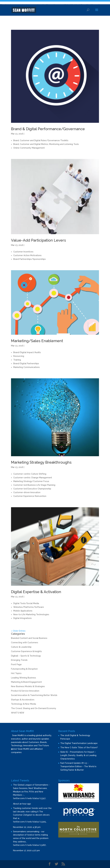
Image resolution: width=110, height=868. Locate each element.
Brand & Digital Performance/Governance (48, 129)
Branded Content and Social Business (29, 638)
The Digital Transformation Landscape (79, 743)
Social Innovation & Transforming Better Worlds (34, 695)
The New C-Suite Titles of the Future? (79, 747)
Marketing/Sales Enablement (37, 341)
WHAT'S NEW (18, 713)
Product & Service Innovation (25, 691)
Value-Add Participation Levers (38, 240)
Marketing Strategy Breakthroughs (41, 462)
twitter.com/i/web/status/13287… (30, 845)
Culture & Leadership (21, 647)
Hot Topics (16, 673)
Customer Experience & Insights (26, 651)
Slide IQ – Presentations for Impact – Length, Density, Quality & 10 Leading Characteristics (78, 755)
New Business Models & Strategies (28, 686)
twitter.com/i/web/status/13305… (30, 822)
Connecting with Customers (25, 643)
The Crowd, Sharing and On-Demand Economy (34, 708)
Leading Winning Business (23, 678)
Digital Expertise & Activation (36, 592)
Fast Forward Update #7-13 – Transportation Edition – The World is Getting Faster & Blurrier (78, 766)
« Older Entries (18, 631)
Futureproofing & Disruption (24, 669)
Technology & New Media (23, 704)
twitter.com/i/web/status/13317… (30, 798)
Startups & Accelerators (23, 700)
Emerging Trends (19, 660)
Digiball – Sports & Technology (26, 656)
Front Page (16, 664)
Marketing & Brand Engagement (26, 682)
